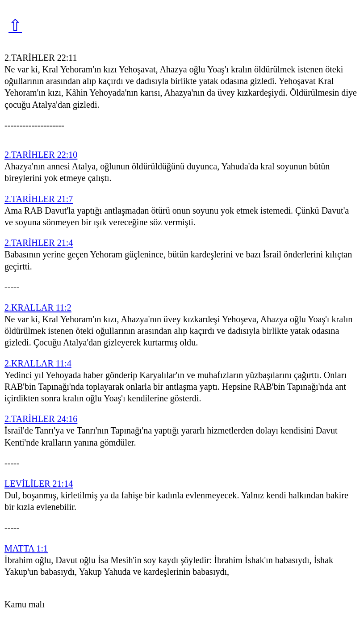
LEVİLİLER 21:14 (39, 484)
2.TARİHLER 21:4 (39, 243)
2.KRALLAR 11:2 (38, 307)
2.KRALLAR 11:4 (38, 363)
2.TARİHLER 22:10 (41, 155)
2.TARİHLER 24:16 (41, 419)
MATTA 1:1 (26, 548)
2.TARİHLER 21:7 (39, 199)
